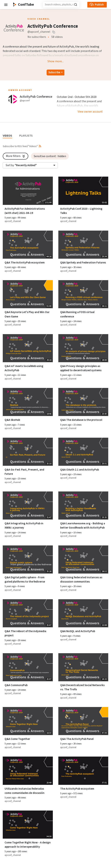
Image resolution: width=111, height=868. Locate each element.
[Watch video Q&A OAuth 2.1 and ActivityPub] (83, 452)
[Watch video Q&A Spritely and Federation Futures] (83, 245)
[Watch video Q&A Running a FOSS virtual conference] (83, 294)
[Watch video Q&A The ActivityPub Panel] (83, 721)
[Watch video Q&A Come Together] (28, 721)
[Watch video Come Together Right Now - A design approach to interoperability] (28, 825)
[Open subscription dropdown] (55, 73)
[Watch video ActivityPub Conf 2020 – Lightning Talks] (83, 191)
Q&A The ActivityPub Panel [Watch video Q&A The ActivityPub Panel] (77, 739)
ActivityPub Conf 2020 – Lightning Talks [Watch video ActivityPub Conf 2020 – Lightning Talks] (81, 211)
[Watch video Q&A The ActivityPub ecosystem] (28, 245)
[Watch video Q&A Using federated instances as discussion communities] (83, 559)
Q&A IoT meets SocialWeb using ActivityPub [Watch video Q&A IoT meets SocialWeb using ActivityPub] (24, 368)
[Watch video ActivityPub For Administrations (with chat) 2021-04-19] (28, 191)
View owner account (90, 112)
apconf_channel (13, 221)
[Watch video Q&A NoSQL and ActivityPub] (83, 613)
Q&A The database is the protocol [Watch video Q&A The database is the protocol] (81, 420)
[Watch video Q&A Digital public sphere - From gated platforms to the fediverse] (28, 559)
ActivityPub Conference (36, 97)
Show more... (55, 61)
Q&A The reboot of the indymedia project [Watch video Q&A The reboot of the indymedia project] (25, 633)
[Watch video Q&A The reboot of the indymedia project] (28, 613)
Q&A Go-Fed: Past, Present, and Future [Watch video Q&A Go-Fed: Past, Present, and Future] (24, 472)
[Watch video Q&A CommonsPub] (28, 667)
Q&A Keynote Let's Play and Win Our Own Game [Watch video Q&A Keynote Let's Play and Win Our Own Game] (27, 314)
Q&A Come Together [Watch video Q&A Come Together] (17, 739)
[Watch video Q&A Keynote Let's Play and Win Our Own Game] (28, 294)
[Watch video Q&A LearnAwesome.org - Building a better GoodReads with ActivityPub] (83, 506)
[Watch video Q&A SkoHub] (28, 402)
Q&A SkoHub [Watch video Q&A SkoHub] (12, 420)
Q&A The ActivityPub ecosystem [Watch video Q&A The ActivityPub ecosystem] (25, 263)
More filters (16, 156)
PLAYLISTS (26, 136)
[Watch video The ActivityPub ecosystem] (83, 771)
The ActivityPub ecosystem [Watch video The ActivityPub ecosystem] (77, 789)
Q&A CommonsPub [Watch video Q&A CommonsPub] (16, 685)
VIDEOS (7, 136)
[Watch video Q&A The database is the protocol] (83, 402)
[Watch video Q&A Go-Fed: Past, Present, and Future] (28, 452)
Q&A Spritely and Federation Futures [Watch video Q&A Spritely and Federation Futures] (83, 263)
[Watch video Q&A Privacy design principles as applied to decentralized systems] (83, 348)
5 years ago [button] (11, 218)
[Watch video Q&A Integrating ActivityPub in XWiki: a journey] (28, 506)
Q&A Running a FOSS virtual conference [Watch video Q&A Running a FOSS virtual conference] (77, 314)
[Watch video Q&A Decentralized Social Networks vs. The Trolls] (83, 667)
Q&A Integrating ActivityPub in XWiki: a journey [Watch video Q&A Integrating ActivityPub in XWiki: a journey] (24, 526)
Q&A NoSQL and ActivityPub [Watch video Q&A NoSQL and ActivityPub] (78, 631)
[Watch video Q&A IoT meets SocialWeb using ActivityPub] (28, 348)
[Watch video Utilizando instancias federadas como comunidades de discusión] (28, 771)
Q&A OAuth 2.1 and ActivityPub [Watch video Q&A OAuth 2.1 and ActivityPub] (80, 470)
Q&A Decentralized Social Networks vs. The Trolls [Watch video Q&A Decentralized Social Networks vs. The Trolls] (82, 687)
